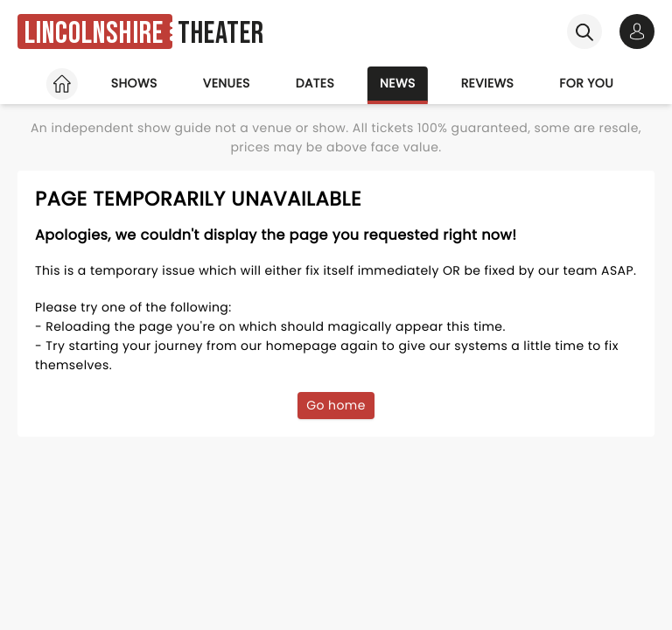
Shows (134, 83)
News (398, 83)
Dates (315, 83)
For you (586, 83)
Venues (227, 83)
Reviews (488, 83)
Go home (336, 405)
